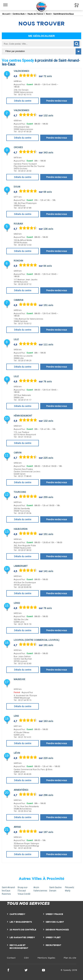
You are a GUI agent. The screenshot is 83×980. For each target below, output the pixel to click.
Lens (16, 716)
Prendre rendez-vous (57, 101)
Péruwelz (70, 887)
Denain (53, 891)
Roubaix (18, 224)
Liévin (17, 753)
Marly (68, 891)
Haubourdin (21, 529)
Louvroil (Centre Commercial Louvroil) (37, 640)
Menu (6, 3)
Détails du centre (23, 101)
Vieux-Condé (24, 894)
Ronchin (18, 261)
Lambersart (21, 566)
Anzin (36, 887)
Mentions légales (46, 958)
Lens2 (17, 603)
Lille (16, 339)
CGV (26, 958)
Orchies (18, 147)
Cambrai (18, 300)
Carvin (18, 453)
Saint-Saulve (55, 887)
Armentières (21, 790)
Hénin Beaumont (23, 416)
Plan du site (70, 958)
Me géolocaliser (42, 36)
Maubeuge (19, 679)
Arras (17, 827)
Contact (11, 958)
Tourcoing (20, 492)
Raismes (6, 894)
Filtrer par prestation (15, 51)
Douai (17, 187)
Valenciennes (21, 71)
